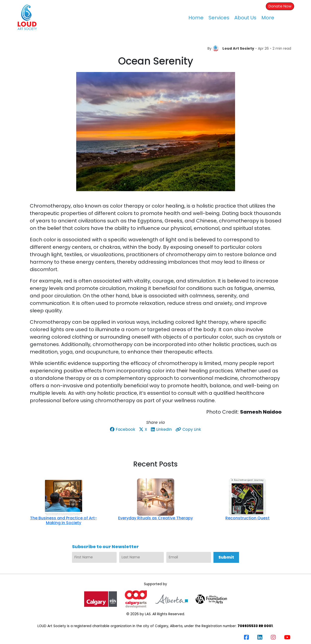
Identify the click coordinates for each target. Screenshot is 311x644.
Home (196, 18)
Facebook (123, 429)
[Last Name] (141, 557)
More (268, 18)
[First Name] (94, 557)
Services (219, 18)
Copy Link (188, 429)
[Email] (189, 557)
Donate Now (280, 6)
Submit (226, 557)
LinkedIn (161, 429)
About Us (245, 18)
